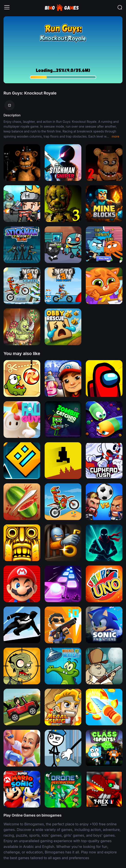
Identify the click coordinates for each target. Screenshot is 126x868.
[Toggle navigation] (7, 7)
